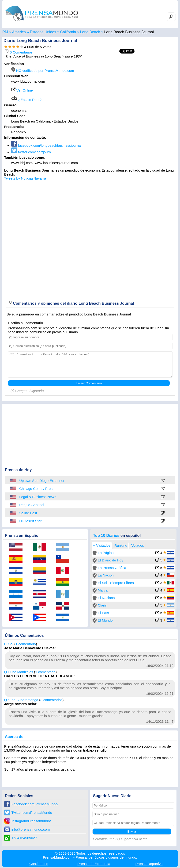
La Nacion (106, 575)
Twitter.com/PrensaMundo (32, 812)
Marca (103, 590)
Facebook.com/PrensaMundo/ (35, 804)
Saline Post (28, 513)
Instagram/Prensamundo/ (31, 821)
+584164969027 (24, 838)
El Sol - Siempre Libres (116, 583)
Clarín (102, 605)
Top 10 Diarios (106, 535)
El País (103, 613)
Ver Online (22, 90)
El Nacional (107, 598)
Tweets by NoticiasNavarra (25, 178)
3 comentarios (51, 700)
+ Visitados (102, 545)
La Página (106, 553)
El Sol (9, 644)
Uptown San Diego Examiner (42, 481)
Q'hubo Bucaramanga (21, 700)
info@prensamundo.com (31, 829)
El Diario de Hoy (110, 560)
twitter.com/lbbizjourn (31, 152)
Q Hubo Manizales (19, 672)
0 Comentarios (19, 52)
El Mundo (105, 620)
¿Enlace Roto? (26, 100)
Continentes (39, 864)
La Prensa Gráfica (112, 568)
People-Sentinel (32, 505)
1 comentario (26, 644)
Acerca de (14, 737)
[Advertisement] (136, 91)
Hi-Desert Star (30, 521)
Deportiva (149, 864)
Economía (94, 864)
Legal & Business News (38, 497)
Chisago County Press (37, 489)
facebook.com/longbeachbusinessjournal (46, 145)
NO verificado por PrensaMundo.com (43, 71)
